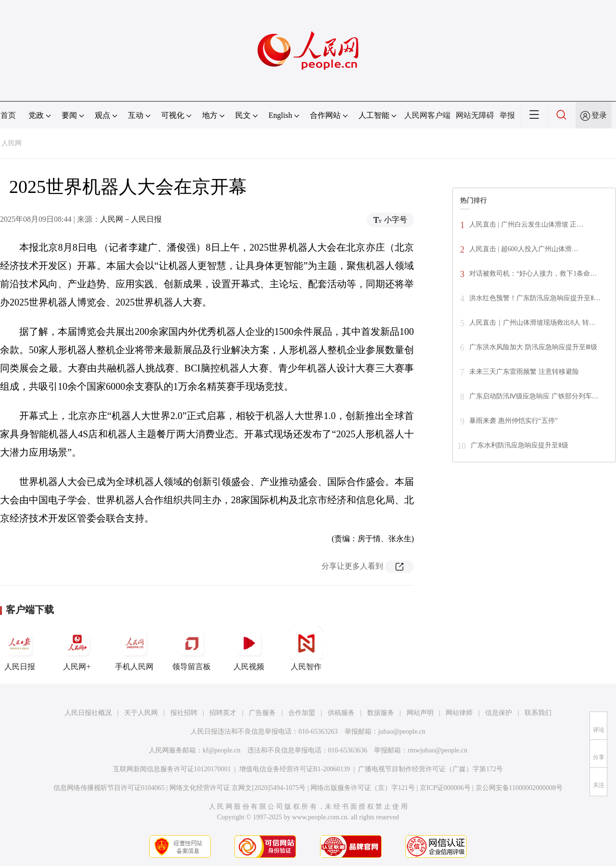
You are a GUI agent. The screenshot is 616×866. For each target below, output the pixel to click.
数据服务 (381, 713)
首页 (8, 115)
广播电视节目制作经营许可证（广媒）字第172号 (430, 769)
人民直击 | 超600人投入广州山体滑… (524, 249)
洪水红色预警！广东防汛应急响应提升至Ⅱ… (535, 298)
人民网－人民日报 (131, 219)
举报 (507, 115)
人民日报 (20, 649)
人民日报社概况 (88, 713)
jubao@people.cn (402, 732)
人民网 (12, 143)
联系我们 (538, 713)
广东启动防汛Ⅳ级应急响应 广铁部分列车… (534, 396)
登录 (599, 115)
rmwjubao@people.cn (437, 750)
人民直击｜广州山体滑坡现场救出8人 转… (533, 323)
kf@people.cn (222, 750)
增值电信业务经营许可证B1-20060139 (295, 769)
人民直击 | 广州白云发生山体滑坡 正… (526, 224)
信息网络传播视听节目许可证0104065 (109, 788)
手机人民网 (134, 649)
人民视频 (249, 649)
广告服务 (262, 713)
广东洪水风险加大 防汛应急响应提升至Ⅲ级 (533, 347)
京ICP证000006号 (445, 788)
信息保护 (499, 713)
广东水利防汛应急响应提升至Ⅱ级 (520, 445)
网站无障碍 (475, 115)
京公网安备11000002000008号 (519, 788)
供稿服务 (341, 713)
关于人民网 (141, 713)
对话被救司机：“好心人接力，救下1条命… (533, 274)
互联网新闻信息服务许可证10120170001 (172, 769)
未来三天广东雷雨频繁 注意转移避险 (524, 372)
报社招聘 (184, 713)
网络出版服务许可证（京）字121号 (363, 788)
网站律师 (459, 713)
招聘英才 (223, 713)
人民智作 (306, 649)
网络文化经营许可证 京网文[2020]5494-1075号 (238, 788)
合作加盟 (302, 713)
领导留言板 (192, 649)
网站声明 (420, 713)
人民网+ (77, 649)
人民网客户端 (427, 115)
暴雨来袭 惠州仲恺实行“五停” (513, 421)
